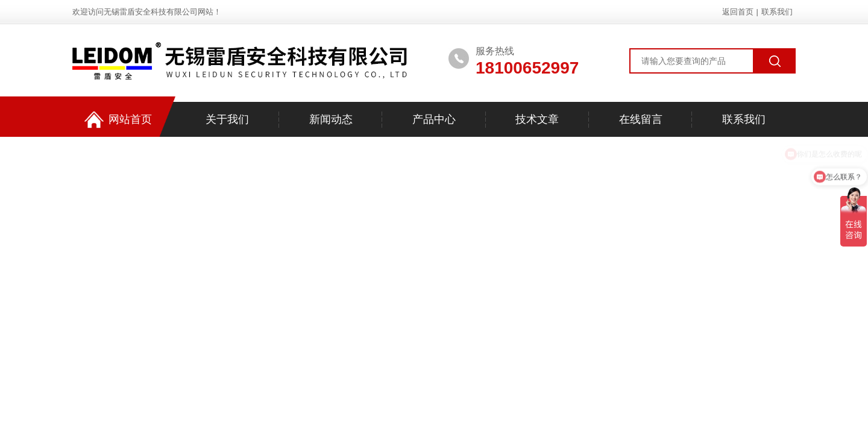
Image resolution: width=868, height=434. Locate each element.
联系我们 (777, 12)
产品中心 (434, 119)
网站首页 (118, 120)
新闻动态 (331, 119)
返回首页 (738, 12)
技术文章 (537, 119)
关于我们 (227, 119)
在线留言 (641, 119)
